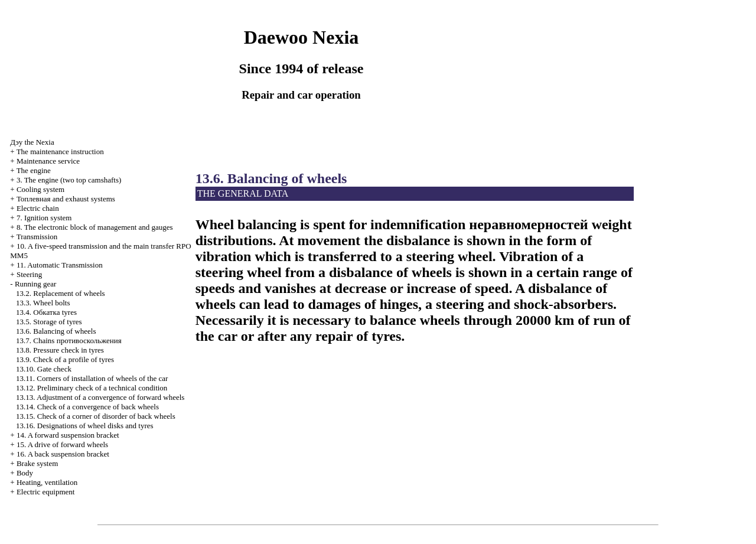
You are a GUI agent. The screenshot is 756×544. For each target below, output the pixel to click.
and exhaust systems (66, 199)
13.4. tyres (46, 312)
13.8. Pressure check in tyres (60, 350)
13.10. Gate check (44, 369)
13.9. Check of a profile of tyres (65, 359)
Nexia (32, 142)
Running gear (35, 284)
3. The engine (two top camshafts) (69, 180)
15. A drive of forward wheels (62, 444)
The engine (34, 170)
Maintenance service (48, 161)
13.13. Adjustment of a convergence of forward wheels (100, 397)
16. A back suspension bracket (63, 454)
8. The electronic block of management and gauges (95, 227)
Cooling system (40, 189)
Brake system (37, 463)
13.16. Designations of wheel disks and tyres (85, 426)
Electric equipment (46, 492)
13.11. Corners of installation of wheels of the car (92, 378)
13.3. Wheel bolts (43, 303)
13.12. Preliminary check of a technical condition (92, 388)
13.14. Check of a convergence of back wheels (87, 407)
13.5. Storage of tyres (49, 322)
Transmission (37, 237)
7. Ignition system (44, 218)
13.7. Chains (69, 341)
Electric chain (38, 208)
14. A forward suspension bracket (68, 435)
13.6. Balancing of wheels (56, 331)
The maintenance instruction (60, 152)
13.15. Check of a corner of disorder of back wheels (96, 416)
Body (25, 473)
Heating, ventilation (47, 482)
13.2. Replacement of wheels (61, 293)
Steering (29, 274)
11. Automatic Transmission (60, 265)
